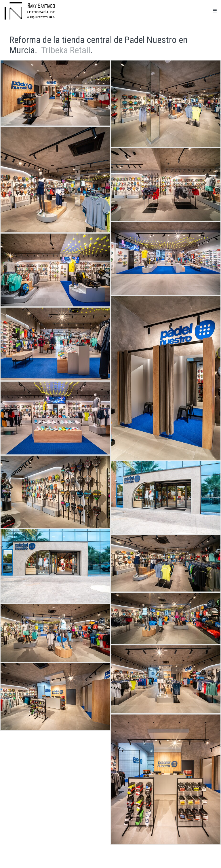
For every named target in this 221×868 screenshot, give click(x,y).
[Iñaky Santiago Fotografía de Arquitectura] (29, 11)
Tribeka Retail (66, 50)
